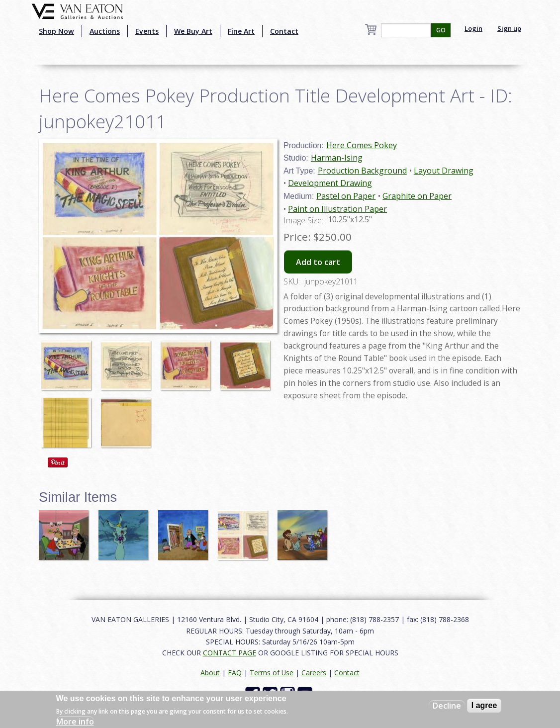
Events (147, 31)
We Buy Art (193, 31)
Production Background (362, 171)
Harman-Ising (337, 158)
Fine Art (241, 31)
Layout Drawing (444, 171)
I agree (484, 705)
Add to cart (318, 262)
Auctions (105, 31)
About (210, 673)
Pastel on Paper (346, 196)
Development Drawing (330, 183)
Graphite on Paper (417, 196)
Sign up (509, 28)
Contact (284, 31)
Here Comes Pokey (362, 145)
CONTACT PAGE (230, 653)
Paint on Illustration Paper (337, 209)
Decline (447, 706)
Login (473, 28)
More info (75, 722)
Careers (314, 673)
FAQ (235, 673)
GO (441, 30)
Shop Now (56, 31)
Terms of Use (272, 673)
